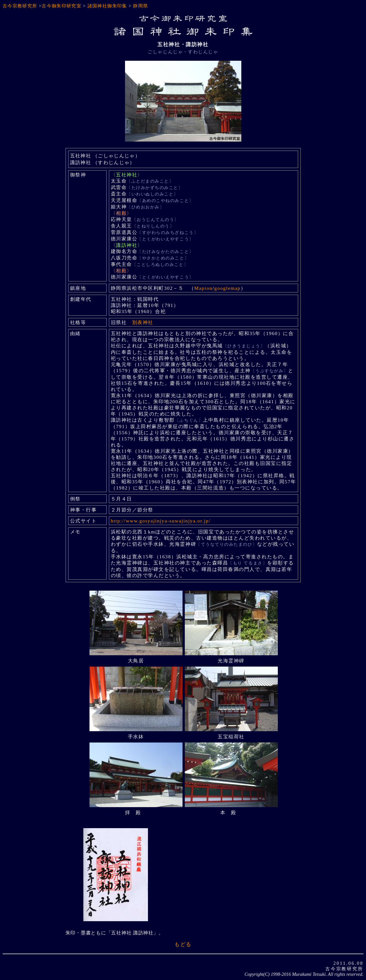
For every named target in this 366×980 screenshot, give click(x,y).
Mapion (203, 288)
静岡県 (141, 6)
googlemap (227, 288)
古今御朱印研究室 (62, 6)
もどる (183, 944)
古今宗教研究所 (20, 6)
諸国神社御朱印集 (107, 6)
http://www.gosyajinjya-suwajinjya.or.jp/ (161, 521)
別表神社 (143, 322)
